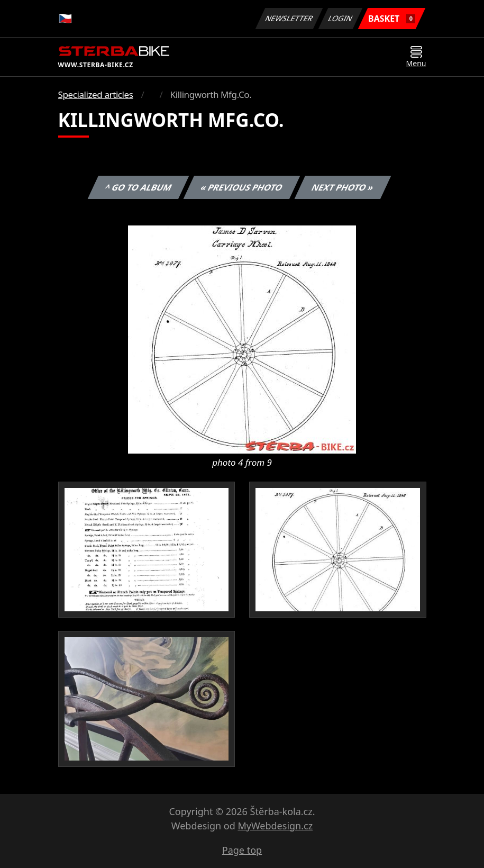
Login (341, 18)
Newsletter (289, 18)
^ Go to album (139, 187)
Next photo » (343, 187)
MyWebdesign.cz (275, 826)
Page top (242, 850)
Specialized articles (96, 94)
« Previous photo (242, 187)
